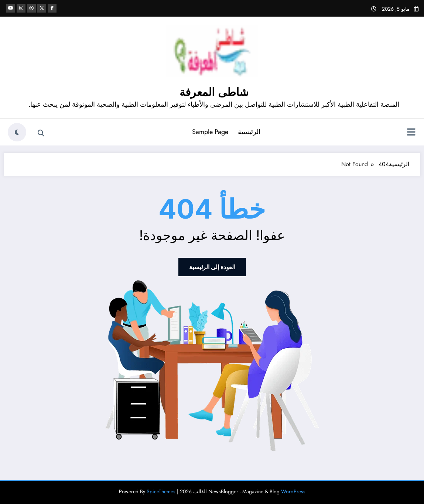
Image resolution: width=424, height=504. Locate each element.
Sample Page (210, 132)
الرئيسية (249, 132)
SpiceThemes (161, 491)
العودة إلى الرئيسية (212, 267)
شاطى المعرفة (214, 92)
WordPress (293, 491)
